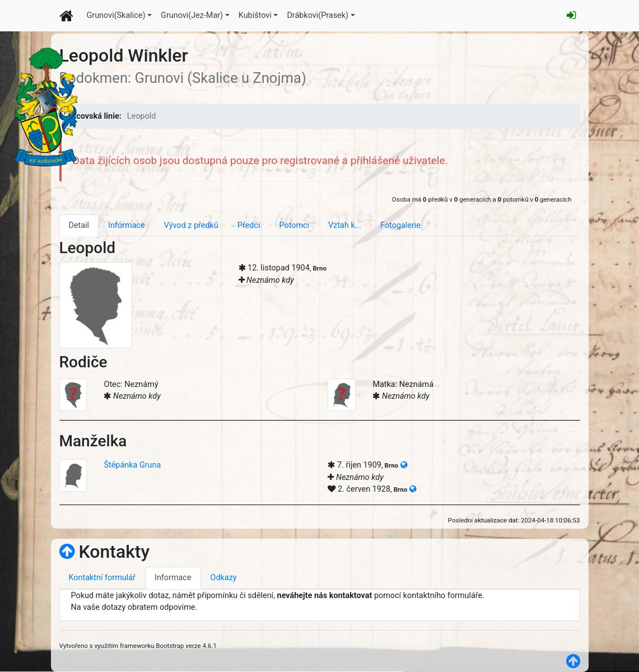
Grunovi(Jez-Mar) (192, 15)
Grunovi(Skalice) (116, 15)
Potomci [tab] (294, 225)
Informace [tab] (127, 225)
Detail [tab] (79, 225)
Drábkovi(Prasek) (318, 15)
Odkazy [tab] (224, 578)
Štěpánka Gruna (132, 465)
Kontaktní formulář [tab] (102, 578)
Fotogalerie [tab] (400, 225)
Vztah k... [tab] (345, 225)
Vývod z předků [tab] (191, 225)
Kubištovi (255, 15)
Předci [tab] (249, 225)
